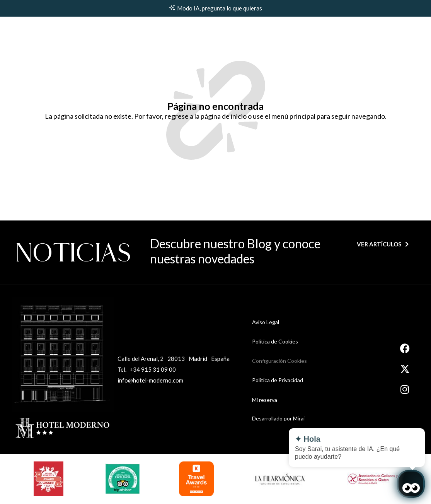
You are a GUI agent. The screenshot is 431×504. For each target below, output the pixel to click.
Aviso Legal (266, 322)
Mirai (299, 418)
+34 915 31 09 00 (153, 369)
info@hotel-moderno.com (150, 380)
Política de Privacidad (278, 380)
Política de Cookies (275, 341)
